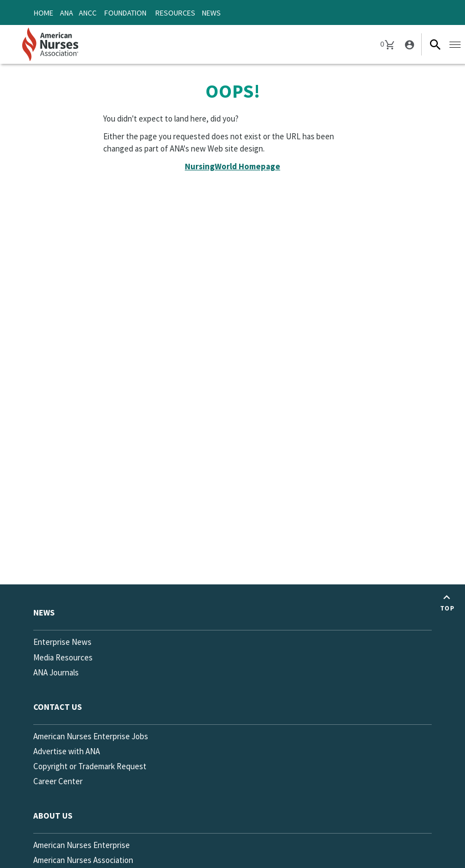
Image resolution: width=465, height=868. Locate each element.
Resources (175, 13)
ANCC (88, 13)
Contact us (58, 707)
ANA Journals (56, 672)
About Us (53, 816)
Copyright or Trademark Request (90, 766)
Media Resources (63, 657)
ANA (67, 13)
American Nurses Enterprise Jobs (91, 736)
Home (44, 13)
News (211, 13)
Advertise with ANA (67, 751)
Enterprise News (62, 642)
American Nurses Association (83, 860)
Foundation (125, 13)
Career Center (58, 781)
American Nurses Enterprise (82, 845)
